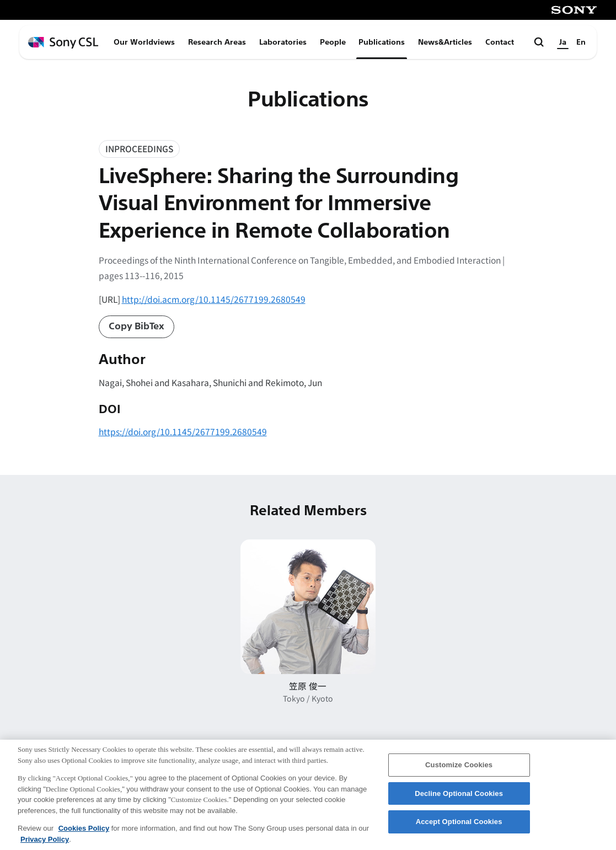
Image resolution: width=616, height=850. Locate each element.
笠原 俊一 (308, 686)
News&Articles (445, 42)
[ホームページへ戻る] (63, 43)
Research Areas (217, 42)
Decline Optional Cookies (459, 800)
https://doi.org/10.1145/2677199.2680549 (183, 431)
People (333, 42)
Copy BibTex (136, 326)
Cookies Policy (84, 834)
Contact (500, 42)
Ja (563, 42)
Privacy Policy (45, 845)
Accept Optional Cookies (459, 828)
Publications (382, 42)
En (581, 42)
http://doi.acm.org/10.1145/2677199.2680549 (214, 299)
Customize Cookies (459, 771)
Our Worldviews (144, 42)
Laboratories (283, 42)
